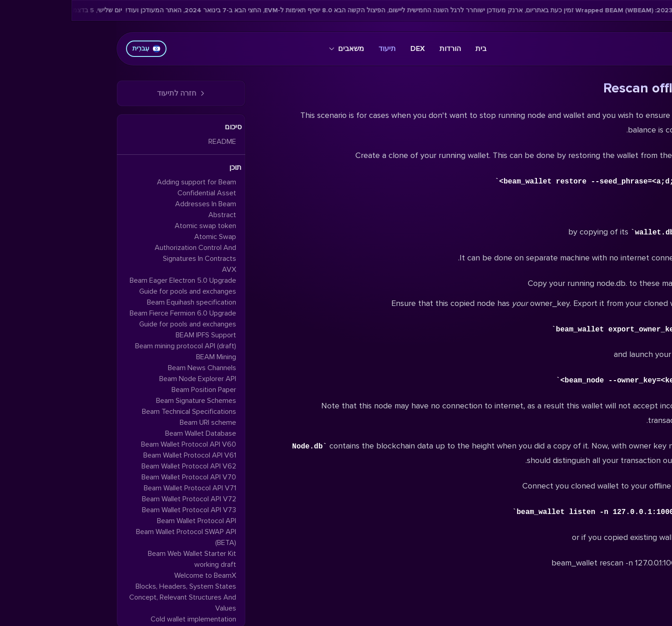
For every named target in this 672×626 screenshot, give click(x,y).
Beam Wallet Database (129, 433)
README (151, 142)
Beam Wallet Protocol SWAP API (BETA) (115, 537)
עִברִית (75, 48)
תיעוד (316, 49)
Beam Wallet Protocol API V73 (118, 510)
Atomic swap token (134, 226)
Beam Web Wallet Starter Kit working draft (121, 559)
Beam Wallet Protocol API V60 (117, 444)
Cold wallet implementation (122, 619)
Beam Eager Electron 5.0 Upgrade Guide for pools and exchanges (111, 286)
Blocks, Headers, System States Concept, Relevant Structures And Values (111, 597)
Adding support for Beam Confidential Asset (125, 188)
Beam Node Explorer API (126, 379)
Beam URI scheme (136, 422)
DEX (346, 49)
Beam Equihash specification (120, 302)
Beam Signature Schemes (125, 401)
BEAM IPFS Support (134, 335)
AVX (158, 270)
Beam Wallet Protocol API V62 (117, 466)
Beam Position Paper (132, 390)
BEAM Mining (145, 357)
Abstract (151, 215)
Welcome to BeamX (134, 575)
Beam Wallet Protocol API (125, 521)
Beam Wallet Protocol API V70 (117, 477)
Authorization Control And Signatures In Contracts (124, 253)
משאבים (275, 49)
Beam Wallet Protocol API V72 (118, 499)
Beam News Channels (131, 368)
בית (409, 49)
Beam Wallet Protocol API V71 (119, 488)
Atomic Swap (144, 237)
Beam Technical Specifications (118, 412)
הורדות (379, 49)
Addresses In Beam (134, 204)
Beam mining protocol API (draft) (114, 346)
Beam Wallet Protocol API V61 (118, 455)
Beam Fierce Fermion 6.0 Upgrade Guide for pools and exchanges (111, 319)
